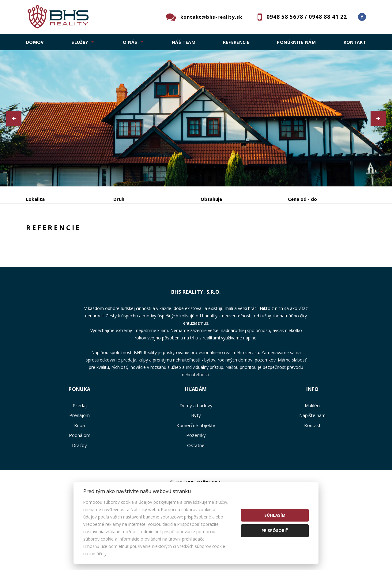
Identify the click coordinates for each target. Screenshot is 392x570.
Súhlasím (275, 515)
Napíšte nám (312, 462)
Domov (35, 42)
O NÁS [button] (130, 42)
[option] (196, 118)
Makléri (312, 452)
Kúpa (117, 231)
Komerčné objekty (196, 472)
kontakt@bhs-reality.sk (211, 17)
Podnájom (153, 231)
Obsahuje (211, 199)
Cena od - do (302, 199)
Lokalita (35, 199)
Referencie (236, 42)
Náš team (184, 42)
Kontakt (355, 42)
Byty (196, 462)
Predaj (45, 231)
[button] (14, 118)
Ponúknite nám (296, 42)
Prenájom (82, 231)
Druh (119, 199)
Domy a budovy (196, 452)
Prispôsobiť (275, 530)
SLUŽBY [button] (80, 42)
